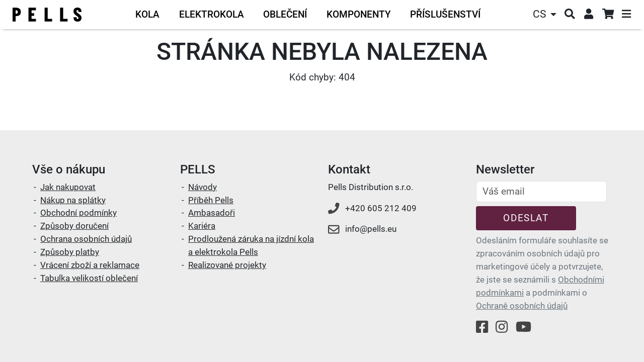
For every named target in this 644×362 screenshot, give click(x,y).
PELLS (198, 169)
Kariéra (202, 226)
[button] (546, 14)
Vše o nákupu (69, 169)
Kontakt (349, 169)
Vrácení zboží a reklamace (90, 265)
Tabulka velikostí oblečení (89, 278)
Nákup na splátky (73, 200)
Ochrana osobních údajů (86, 239)
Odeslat (526, 218)
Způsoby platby (70, 252)
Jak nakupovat (68, 187)
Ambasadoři (212, 213)
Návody (203, 187)
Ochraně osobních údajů (522, 306)
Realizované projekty (227, 265)
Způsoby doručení (74, 226)
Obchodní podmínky (78, 213)
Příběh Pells (211, 200)
